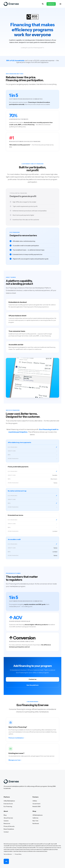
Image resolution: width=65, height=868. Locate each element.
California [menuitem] (35, 818)
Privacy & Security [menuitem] (9, 826)
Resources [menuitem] (7, 823)
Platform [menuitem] (7, 797)
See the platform (32, 685)
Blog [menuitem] (5, 815)
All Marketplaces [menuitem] (38, 815)
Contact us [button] (51, 4)
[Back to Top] (6, 861)
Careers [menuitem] (6, 821)
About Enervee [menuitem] (8, 818)
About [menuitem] (6, 811)
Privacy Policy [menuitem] (18, 854)
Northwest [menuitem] (36, 823)
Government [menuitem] (36, 804)
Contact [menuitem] (6, 832)
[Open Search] (43, 4)
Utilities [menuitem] (35, 801)
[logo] (11, 781)
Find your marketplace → (17, 739)
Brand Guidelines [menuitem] (9, 829)
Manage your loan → (15, 761)
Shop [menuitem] (34, 811)
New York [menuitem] (35, 821)
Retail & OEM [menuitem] (36, 806)
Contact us (33, 679)
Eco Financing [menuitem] (8, 806)
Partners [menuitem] (35, 797)
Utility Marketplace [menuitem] (9, 801)
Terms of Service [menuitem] (8, 854)
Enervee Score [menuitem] (8, 804)
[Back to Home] (11, 4)
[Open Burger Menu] (60, 4)
